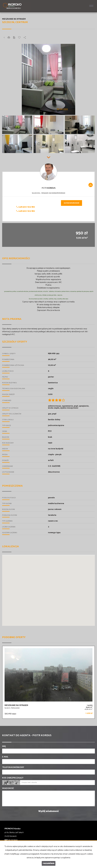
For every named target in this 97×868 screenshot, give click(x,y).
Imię (4, 746)
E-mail (5, 757)
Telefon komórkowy (13, 768)
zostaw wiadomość (72, 203)
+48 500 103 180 (26, 207)
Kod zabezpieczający (13, 778)
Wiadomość (8, 789)
